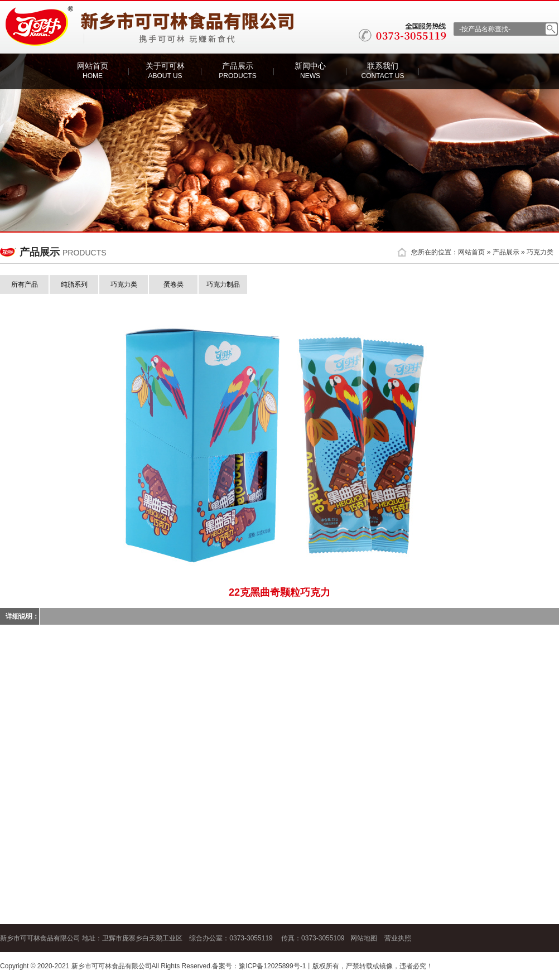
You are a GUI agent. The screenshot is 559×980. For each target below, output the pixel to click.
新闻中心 (310, 71)
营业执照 (398, 938)
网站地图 (364, 938)
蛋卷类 (174, 284)
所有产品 (25, 284)
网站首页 (93, 71)
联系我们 (383, 71)
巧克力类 (540, 252)
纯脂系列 (74, 284)
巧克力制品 (223, 284)
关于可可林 (165, 71)
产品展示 (237, 71)
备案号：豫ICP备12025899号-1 (259, 966)
